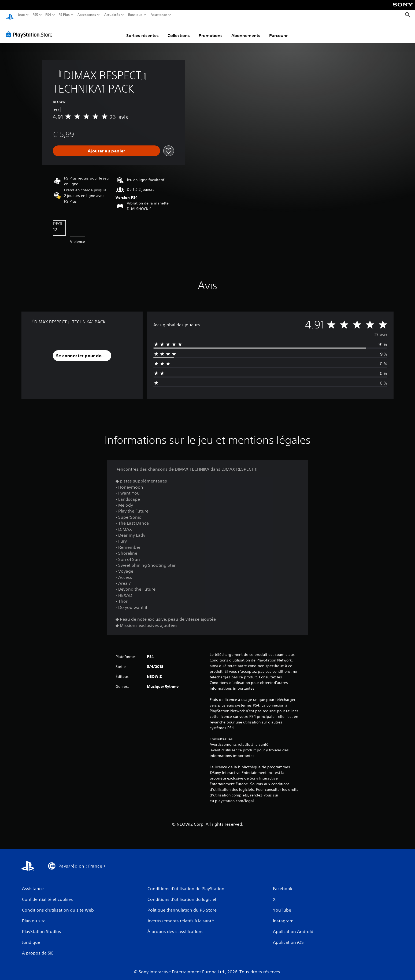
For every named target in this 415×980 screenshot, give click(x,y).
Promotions (211, 30)
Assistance (159, 15)
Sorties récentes (142, 30)
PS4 (48, 15)
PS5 (35, 15)
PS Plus (64, 15)
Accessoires (86, 15)
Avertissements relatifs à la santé (239, 740)
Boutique (135, 15)
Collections (179, 30)
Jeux (21, 15)
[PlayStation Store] (31, 29)
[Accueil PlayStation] (10, 15)
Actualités (112, 15)
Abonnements (246, 30)
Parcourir (278, 30)
